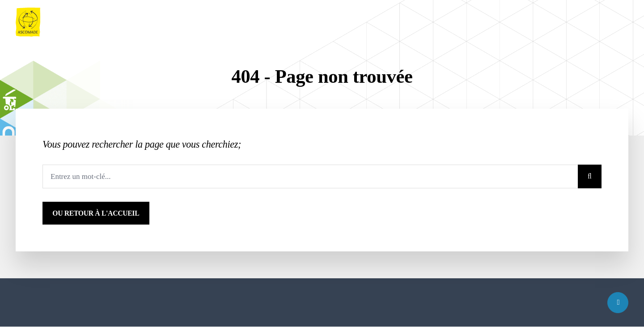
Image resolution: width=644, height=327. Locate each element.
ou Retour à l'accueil (96, 213)
